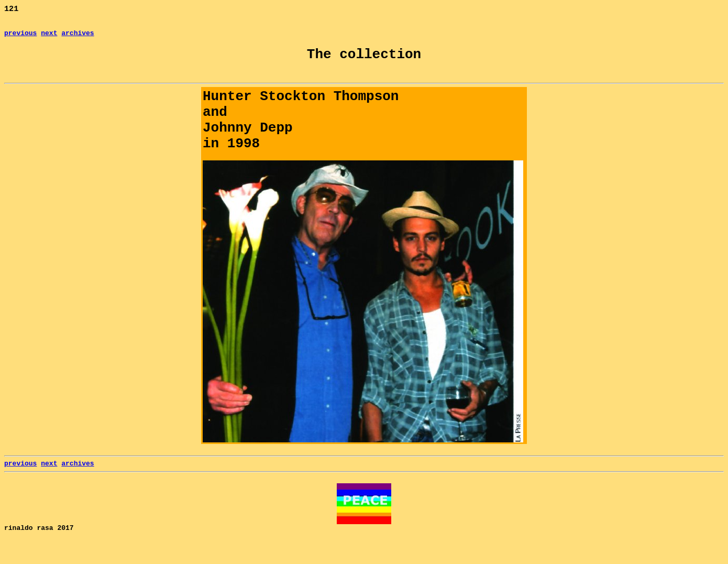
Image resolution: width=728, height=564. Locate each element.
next (49, 37)
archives (78, 37)
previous (20, 37)
